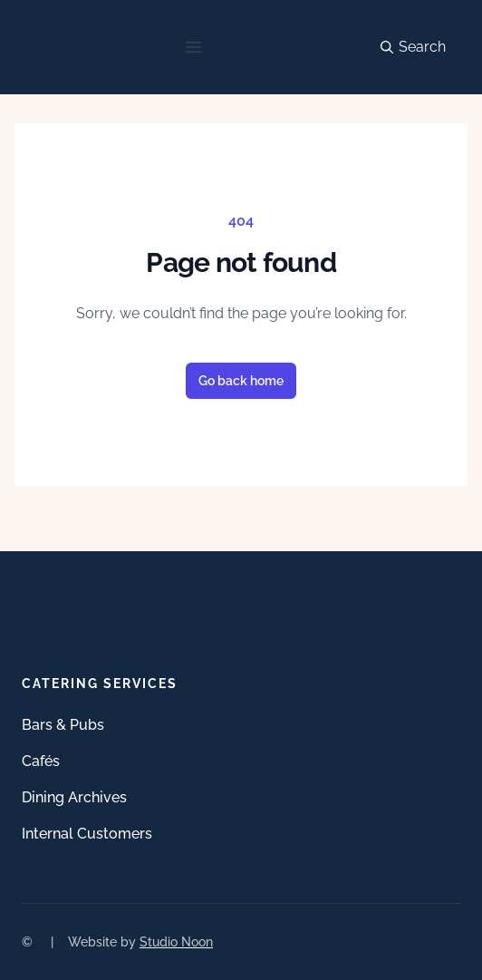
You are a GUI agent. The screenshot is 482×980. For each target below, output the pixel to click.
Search (413, 47)
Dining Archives (74, 797)
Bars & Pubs (63, 725)
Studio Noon (176, 942)
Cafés (41, 761)
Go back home (241, 381)
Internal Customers (87, 834)
